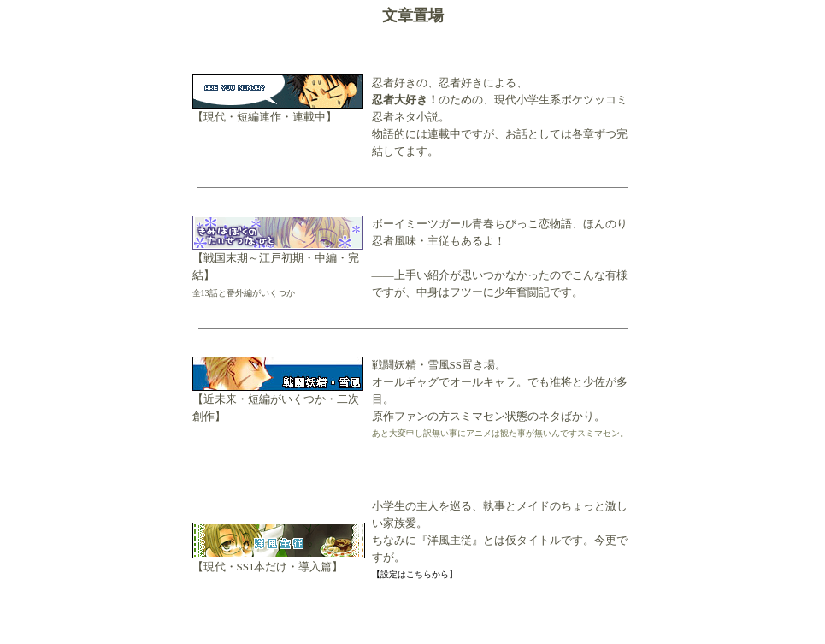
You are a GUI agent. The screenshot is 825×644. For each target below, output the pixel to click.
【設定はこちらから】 (415, 574)
